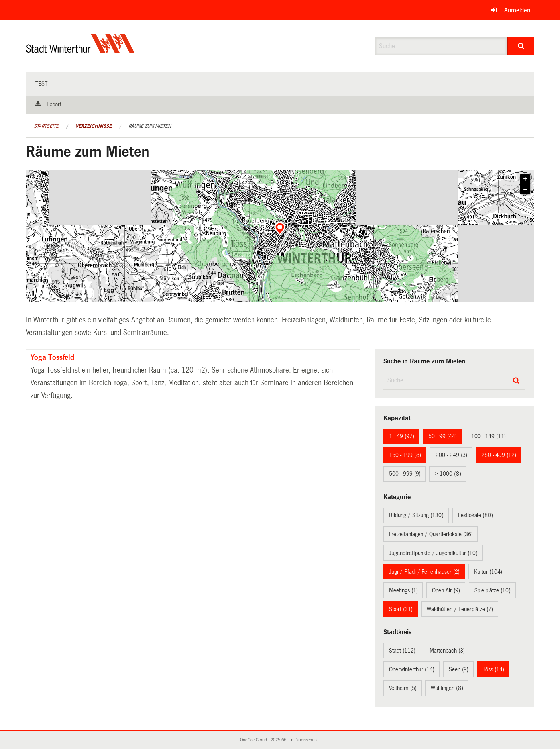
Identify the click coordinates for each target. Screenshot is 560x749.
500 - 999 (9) (405, 474)
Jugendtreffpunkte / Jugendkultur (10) (433, 553)
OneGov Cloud (255, 740)
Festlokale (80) (476, 515)
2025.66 (279, 740)
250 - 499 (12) (499, 455)
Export (54, 104)
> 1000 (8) (448, 474)
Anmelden (517, 10)
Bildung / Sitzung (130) (416, 515)
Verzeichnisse (93, 126)
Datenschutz (307, 740)
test (41, 84)
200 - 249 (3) (451, 455)
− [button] (525, 190)
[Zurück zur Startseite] (80, 50)
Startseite (46, 126)
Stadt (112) (402, 651)
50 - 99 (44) (443, 436)
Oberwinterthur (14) (412, 669)
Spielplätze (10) (492, 590)
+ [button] (525, 179)
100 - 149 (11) (488, 436)
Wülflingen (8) (447, 688)
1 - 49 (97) (402, 436)
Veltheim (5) (403, 688)
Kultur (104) (488, 572)
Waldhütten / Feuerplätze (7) (460, 609)
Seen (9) (459, 669)
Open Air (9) (446, 590)
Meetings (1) (403, 590)
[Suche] (521, 46)
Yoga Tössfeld (52, 357)
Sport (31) (401, 609)
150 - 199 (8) (405, 455)
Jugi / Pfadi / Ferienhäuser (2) (424, 572)
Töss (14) (493, 669)
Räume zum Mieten (150, 126)
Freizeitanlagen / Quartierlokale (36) (431, 534)
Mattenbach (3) (447, 651)
